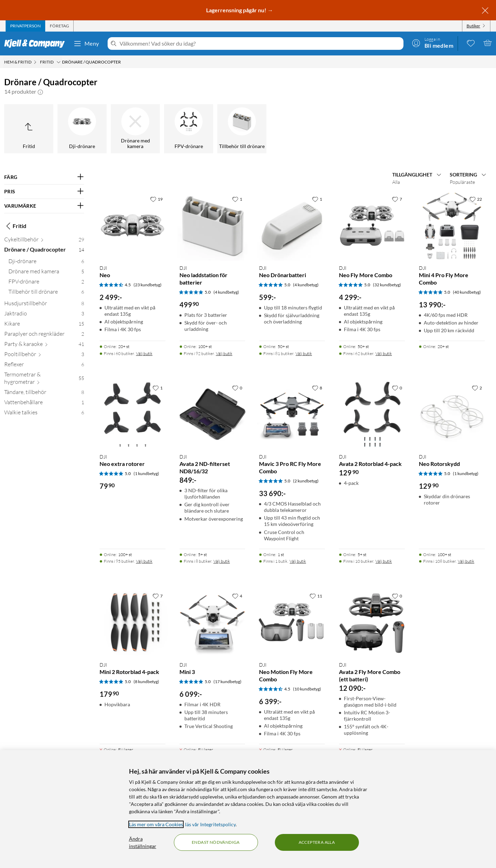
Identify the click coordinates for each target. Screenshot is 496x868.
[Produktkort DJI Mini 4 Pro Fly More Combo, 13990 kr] (452, 226)
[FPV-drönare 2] (46, 283)
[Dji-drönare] (82, 129)
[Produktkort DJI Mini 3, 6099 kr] (212, 622)
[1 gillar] (237, 199)
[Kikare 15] (44, 325)
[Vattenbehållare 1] (44, 404)
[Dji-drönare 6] (46, 263)
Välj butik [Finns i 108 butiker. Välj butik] (466, 561)
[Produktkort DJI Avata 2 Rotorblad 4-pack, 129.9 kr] (372, 414)
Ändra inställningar (143, 842)
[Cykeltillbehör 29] (44, 241)
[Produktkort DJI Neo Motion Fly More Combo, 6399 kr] (292, 622)
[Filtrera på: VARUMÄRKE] (44, 206)
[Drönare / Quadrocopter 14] (44, 251)
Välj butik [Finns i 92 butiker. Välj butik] (224, 353)
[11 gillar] (316, 596)
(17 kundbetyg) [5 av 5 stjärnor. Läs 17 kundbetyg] (227, 682)
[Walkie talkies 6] (44, 414)
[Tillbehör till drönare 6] (46, 293)
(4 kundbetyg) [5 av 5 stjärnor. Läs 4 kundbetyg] (226, 292)
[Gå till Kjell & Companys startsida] (37, 44)
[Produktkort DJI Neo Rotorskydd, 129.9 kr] (452, 414)
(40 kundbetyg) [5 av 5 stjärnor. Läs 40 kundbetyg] (467, 292)
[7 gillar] (397, 199)
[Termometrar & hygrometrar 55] (44, 380)
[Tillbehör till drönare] (242, 129)
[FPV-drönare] (189, 129)
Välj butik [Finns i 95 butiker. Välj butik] (144, 561)
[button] (40, 92)
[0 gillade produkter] (471, 43)
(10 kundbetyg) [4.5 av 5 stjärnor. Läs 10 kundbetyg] (307, 689)
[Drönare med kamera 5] (46, 273)
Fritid (15, 226)
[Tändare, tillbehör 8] (44, 393)
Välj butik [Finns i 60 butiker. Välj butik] (144, 353)
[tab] (25, 26)
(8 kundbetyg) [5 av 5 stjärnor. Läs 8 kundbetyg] (146, 682)
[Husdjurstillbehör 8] (44, 305)
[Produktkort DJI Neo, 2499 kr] (133, 226)
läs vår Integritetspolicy (210, 824)
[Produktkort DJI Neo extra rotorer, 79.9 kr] (133, 414)
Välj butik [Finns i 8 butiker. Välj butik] (222, 561)
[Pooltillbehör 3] (44, 356)
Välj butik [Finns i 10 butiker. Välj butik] (384, 561)
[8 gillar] (317, 388)
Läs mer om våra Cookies (156, 824)
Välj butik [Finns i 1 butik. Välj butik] (298, 561)
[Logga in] (433, 43)
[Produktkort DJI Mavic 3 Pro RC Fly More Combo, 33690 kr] (292, 414)
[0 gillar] (237, 388)
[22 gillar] (476, 199)
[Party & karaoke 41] (44, 345)
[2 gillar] (477, 388)
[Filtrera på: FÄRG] (44, 177)
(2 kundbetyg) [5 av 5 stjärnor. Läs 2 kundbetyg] (306, 481)
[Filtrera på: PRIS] (44, 192)
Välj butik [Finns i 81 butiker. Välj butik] (304, 353)
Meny (86, 44)
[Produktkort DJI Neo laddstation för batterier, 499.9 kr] (212, 226)
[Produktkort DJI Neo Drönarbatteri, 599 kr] (292, 226)
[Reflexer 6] (44, 366)
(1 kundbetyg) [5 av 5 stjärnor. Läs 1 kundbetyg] (146, 473)
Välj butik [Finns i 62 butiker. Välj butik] (384, 353)
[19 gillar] (156, 199)
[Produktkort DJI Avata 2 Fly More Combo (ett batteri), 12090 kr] (372, 622)
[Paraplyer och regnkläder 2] (44, 335)
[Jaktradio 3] (44, 315)
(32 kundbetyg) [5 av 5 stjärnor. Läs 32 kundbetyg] (387, 285)
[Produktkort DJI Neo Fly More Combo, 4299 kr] (372, 226)
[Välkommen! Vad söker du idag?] (260, 44)
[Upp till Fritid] (29, 129)
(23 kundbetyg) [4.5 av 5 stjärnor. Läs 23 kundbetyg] (148, 285)
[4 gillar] (237, 596)
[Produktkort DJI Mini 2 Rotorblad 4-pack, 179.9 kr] (133, 622)
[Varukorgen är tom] (488, 43)
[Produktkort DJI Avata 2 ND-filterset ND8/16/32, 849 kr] (212, 414)
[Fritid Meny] (59, 62)
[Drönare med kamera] (135, 129)
